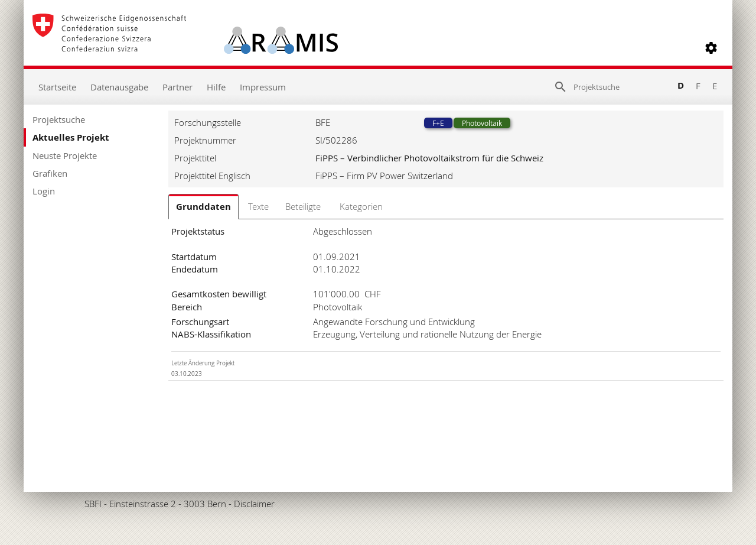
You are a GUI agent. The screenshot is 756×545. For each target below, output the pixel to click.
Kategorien (361, 206)
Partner (177, 87)
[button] (711, 48)
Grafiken (50, 173)
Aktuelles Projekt (71, 137)
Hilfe (216, 87)
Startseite (57, 87)
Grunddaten (203, 207)
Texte (258, 206)
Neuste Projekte (65, 155)
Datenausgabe (119, 87)
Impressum (263, 87)
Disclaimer (254, 504)
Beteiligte (303, 206)
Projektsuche (59, 119)
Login (44, 191)
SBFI (93, 504)
